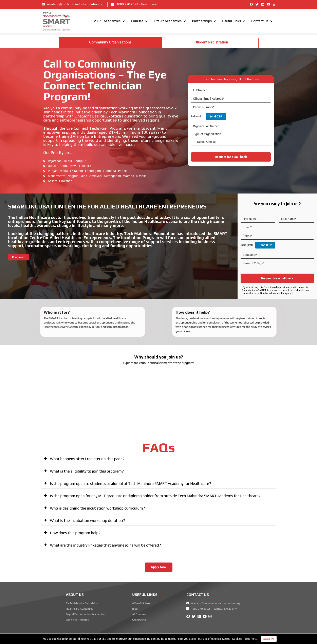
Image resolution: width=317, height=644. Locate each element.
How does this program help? (75, 533)
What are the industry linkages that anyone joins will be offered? (105, 546)
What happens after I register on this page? (87, 459)
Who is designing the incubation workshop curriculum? (97, 509)
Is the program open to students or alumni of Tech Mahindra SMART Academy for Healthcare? (130, 484)
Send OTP (216, 117)
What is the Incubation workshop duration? (87, 521)
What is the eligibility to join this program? (87, 472)
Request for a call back (231, 157)
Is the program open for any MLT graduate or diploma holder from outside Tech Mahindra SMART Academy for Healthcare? (155, 496)
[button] (158, 459)
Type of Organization (207, 134)
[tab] (110, 43)
